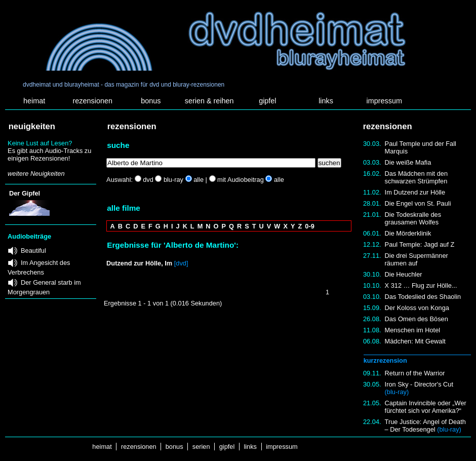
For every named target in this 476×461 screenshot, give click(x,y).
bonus (151, 101)
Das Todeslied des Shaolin (423, 297)
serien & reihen (209, 101)
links (326, 101)
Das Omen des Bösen (416, 319)
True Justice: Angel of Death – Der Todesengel (425, 426)
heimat (34, 101)
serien (201, 447)
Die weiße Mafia (408, 162)
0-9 (310, 226)
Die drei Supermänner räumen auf (416, 259)
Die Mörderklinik (408, 233)
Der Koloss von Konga (417, 308)
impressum (384, 101)
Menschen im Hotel (413, 330)
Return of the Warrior (415, 373)
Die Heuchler (404, 274)
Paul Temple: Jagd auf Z (420, 244)
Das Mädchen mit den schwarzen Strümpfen (416, 177)
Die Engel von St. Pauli (418, 203)
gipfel (267, 101)
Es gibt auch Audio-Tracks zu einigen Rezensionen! (49, 155)
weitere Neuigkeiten (36, 174)
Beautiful (33, 251)
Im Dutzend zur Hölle (415, 192)
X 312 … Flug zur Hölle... (421, 285)
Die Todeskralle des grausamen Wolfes (413, 218)
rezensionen (93, 101)
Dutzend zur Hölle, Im (139, 263)
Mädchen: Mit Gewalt (415, 341)
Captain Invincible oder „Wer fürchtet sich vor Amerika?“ (426, 407)
